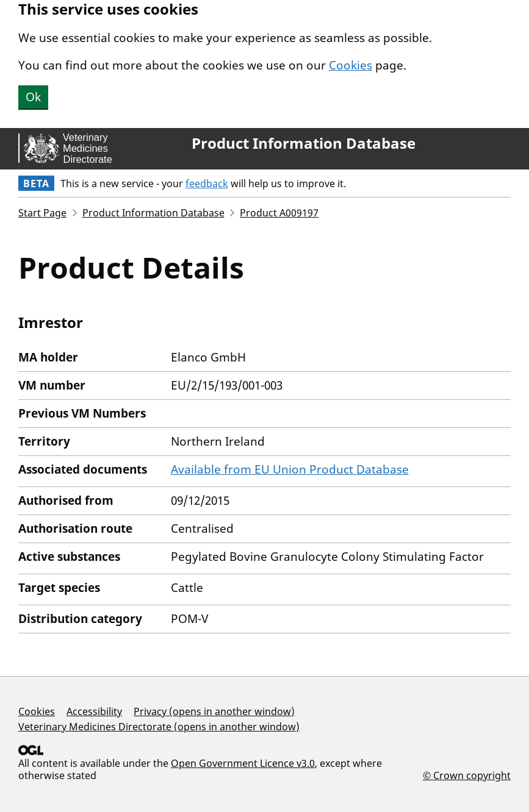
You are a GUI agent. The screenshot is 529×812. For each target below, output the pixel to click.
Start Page (42, 213)
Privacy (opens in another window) (214, 711)
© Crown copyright (467, 775)
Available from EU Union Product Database (290, 469)
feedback (207, 183)
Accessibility (94, 711)
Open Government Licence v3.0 (243, 763)
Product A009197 (279, 213)
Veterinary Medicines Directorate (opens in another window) (159, 727)
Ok (33, 97)
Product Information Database (304, 143)
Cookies (351, 65)
